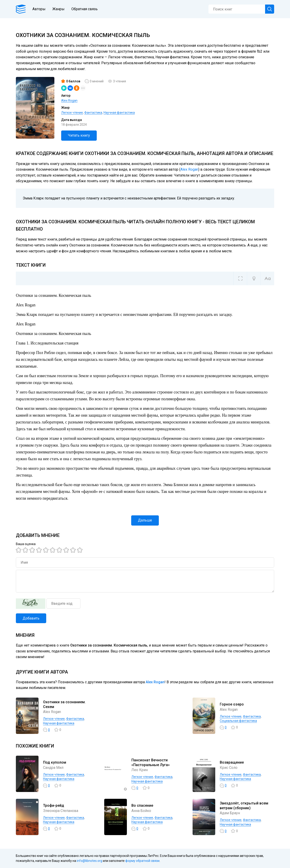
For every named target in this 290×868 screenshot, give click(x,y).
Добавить (31, 618)
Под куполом (55, 762)
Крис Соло (229, 768)
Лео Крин (140, 770)
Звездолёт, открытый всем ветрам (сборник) (244, 806)
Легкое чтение (72, 113)
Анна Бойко (141, 811)
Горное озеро (232, 704)
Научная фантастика (119, 113)
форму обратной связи (142, 861)
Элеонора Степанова (61, 811)
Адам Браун (230, 813)
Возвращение (232, 762)
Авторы (39, 9)
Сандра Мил (53, 768)
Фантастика (93, 113)
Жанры (58, 9)
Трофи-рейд (54, 805)
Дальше (145, 520)
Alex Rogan (69, 101)
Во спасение (142, 805)
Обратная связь (85, 9)
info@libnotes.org (89, 861)
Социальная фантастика (238, 721)
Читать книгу (79, 135)
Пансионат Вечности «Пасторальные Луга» (151, 762)
